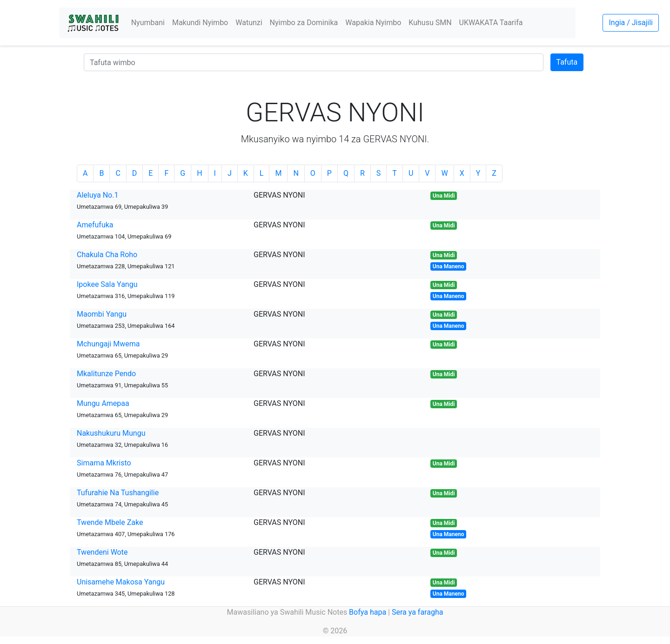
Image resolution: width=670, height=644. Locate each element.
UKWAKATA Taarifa (491, 23)
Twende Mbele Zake (110, 522)
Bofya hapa (368, 612)
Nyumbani (148, 23)
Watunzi (249, 23)
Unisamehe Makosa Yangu (121, 582)
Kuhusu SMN (430, 23)
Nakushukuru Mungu (111, 433)
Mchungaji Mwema (108, 344)
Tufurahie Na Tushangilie (118, 493)
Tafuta (567, 62)
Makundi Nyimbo (200, 23)
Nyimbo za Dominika (304, 23)
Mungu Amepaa (103, 403)
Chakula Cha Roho (107, 255)
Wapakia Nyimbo (373, 23)
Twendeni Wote (102, 552)
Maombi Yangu (102, 314)
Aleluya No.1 (97, 195)
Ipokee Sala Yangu (107, 284)
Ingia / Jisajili (630, 23)
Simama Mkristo (104, 463)
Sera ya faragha (417, 612)
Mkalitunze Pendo (106, 374)
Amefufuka (95, 225)
